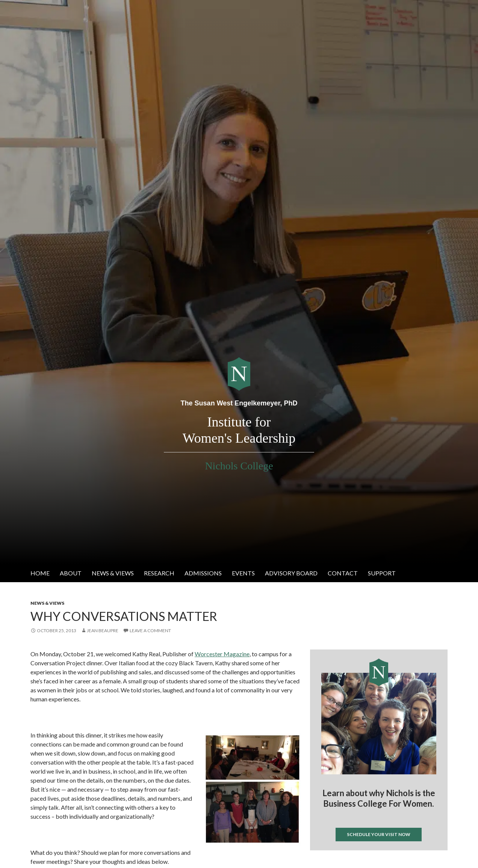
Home (40, 573)
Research (159, 573)
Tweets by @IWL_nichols (340, 863)
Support (382, 573)
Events (243, 573)
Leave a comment (150, 631)
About (71, 573)
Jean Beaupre (103, 631)
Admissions (203, 573)
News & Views (113, 573)
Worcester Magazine (222, 654)
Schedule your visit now (379, 834)
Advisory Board (291, 573)
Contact (343, 573)
